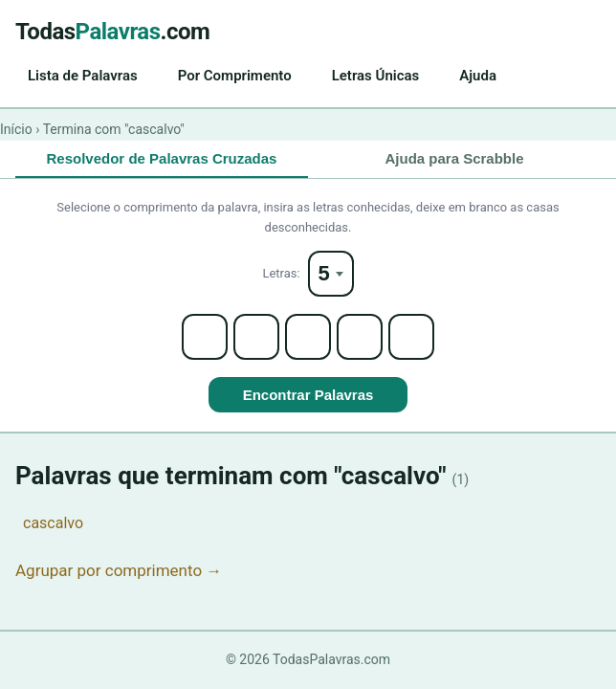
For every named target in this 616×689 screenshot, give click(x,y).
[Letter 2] (256, 337)
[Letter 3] (308, 337)
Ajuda (478, 76)
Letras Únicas (376, 76)
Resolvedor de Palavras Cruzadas (162, 158)
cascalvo (53, 523)
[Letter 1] (205, 337)
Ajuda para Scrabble (454, 158)
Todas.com (112, 32)
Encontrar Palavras (308, 395)
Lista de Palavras (83, 76)
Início (16, 129)
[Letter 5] (411, 337)
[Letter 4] (360, 337)
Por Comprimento (235, 76)
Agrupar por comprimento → (119, 570)
